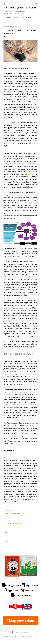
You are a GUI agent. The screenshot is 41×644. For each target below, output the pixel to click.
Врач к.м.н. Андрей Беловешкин (20, 8)
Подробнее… (26, 18)
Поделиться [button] (8, 510)
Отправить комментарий (13, 524)
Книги (16, 18)
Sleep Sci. (8, 102)
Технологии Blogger (20, 632)
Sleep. (28, 174)
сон (11, 513)
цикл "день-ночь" (19, 513)
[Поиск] (36, 3)
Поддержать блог (21, 621)
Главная (7, 18)
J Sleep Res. (27, 203)
